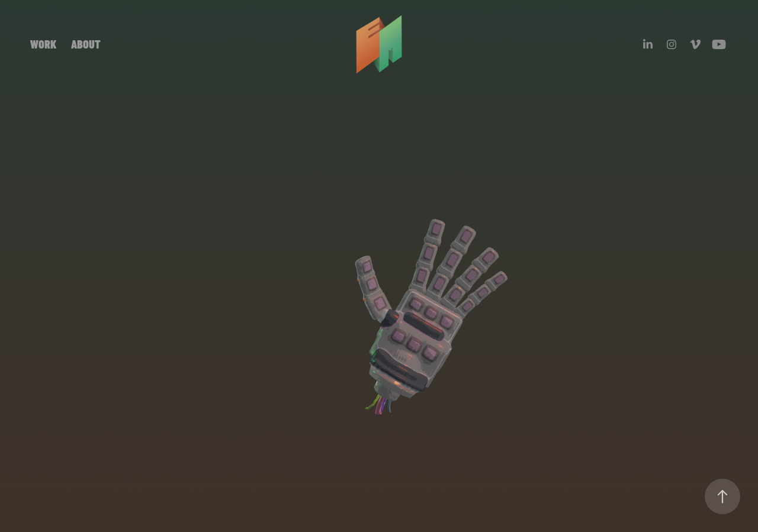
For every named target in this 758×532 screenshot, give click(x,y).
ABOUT (86, 43)
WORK (43, 43)
